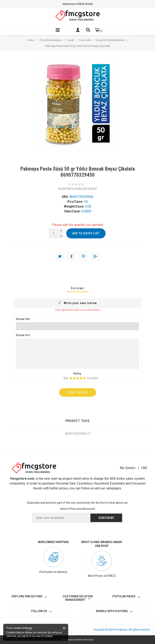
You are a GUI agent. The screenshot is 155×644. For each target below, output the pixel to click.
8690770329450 (75, 434)
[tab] (78, 288)
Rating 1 (71, 378)
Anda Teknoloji (85, 640)
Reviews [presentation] (78, 288)
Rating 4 (81, 378)
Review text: (23, 335)
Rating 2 (74, 378)
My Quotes (128, 468)
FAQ (144, 468)
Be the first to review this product (78, 188)
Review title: (23, 319)
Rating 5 (84, 378)
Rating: (77, 373)
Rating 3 (78, 378)
